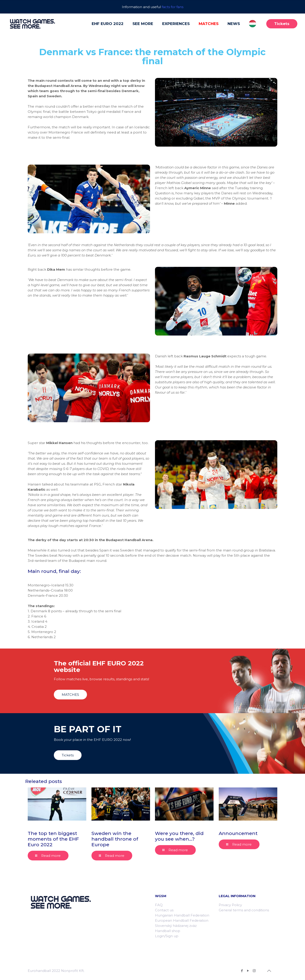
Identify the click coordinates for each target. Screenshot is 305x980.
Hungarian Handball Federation (182, 915)
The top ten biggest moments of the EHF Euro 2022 (53, 839)
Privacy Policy (230, 905)
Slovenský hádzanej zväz (176, 926)
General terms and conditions (244, 910)
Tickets (282, 24)
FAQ (159, 905)
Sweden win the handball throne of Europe (115, 839)
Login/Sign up (167, 936)
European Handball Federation (182, 920)
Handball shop (168, 931)
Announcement (238, 833)
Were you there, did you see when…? (179, 836)
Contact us (164, 910)
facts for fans (173, 7)
